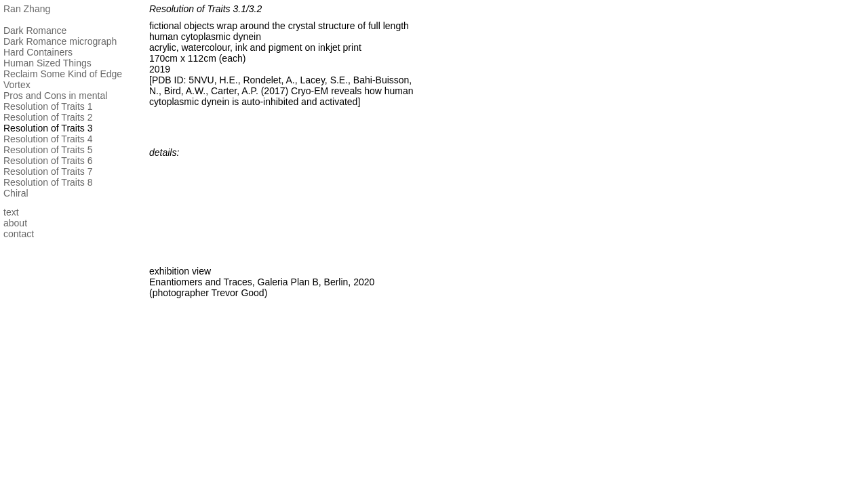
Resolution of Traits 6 (48, 161)
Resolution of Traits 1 (48, 106)
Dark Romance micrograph (60, 41)
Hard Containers (38, 52)
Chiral (16, 193)
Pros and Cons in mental (55, 96)
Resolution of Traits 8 (48, 182)
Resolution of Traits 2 (48, 117)
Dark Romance (35, 30)
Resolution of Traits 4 (48, 139)
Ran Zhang (27, 9)
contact (19, 234)
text (11, 212)
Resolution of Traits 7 (48, 171)
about (15, 223)
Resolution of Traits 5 (48, 150)
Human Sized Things (47, 63)
